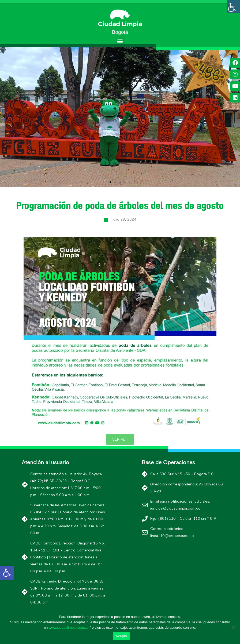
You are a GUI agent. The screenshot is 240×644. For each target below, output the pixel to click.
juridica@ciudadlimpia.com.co (175, 508)
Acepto (121, 636)
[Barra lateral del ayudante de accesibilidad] (234, 6)
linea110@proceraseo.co (172, 536)
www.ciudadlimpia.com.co (69, 627)
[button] (120, 41)
